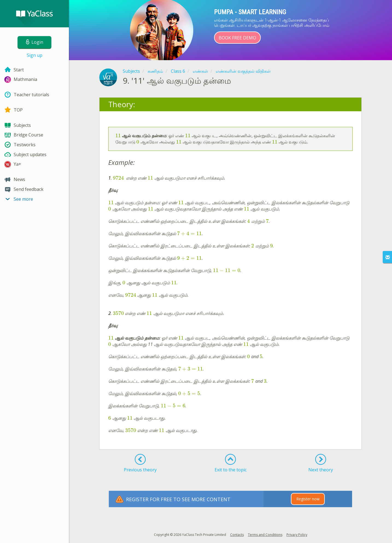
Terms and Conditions (265, 535)
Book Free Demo (237, 38)
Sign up (35, 55)
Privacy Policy (297, 535)
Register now (308, 499)
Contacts (237, 535)
